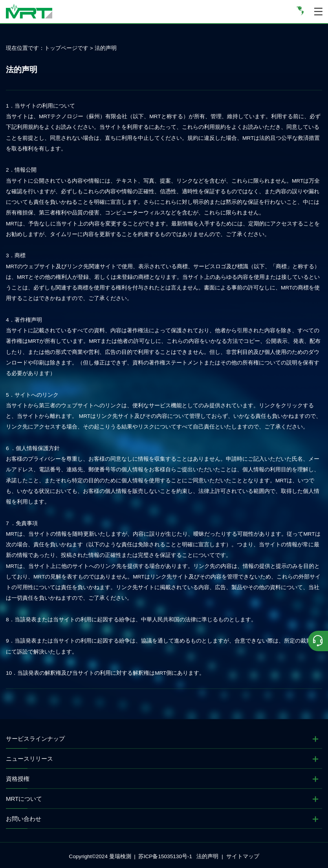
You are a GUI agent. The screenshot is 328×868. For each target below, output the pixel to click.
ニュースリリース (29, 759)
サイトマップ (243, 856)
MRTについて (24, 799)
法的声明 (106, 48)
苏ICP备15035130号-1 (165, 856)
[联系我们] (318, 641)
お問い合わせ (24, 819)
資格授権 (18, 779)
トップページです (66, 48)
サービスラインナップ (35, 739)
